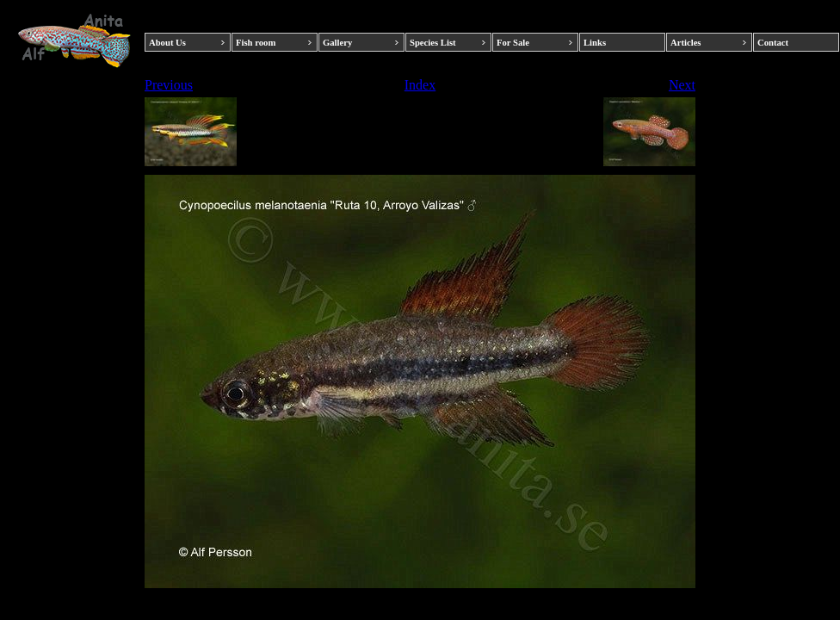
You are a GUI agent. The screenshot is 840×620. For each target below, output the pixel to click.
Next (682, 85)
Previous (169, 85)
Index (420, 85)
